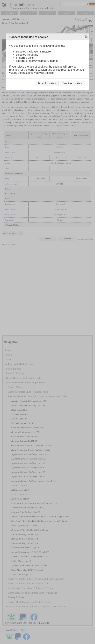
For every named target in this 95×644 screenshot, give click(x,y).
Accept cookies (47, 83)
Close (86, 37)
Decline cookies (72, 83)
